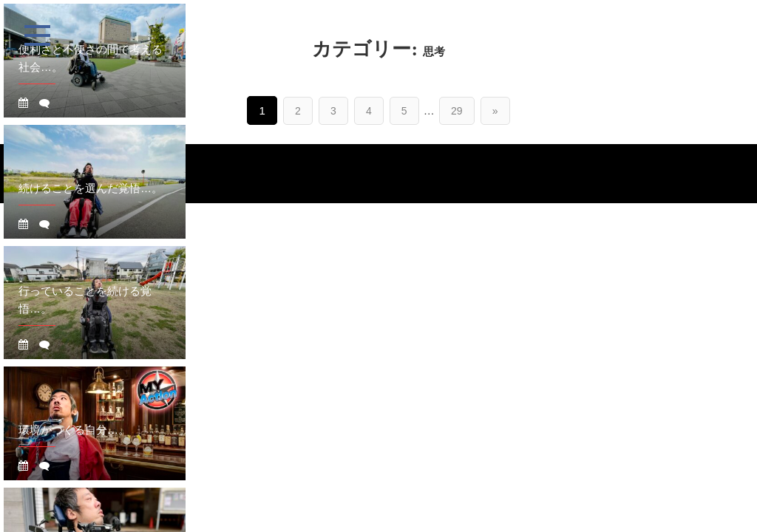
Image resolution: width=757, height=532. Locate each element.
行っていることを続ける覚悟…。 (85, 300)
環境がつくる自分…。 (74, 430)
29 (457, 111)
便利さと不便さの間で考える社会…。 (91, 58)
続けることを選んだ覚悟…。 (91, 188)
